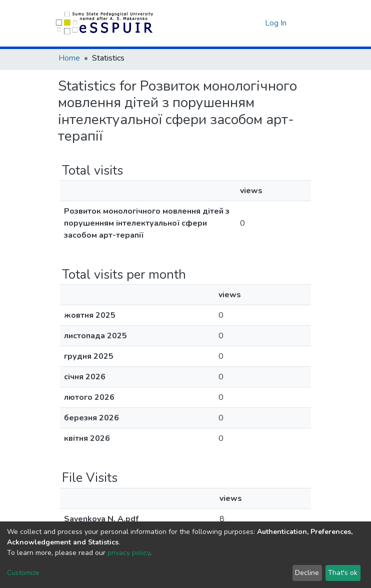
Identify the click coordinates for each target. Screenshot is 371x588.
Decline (307, 573)
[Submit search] (240, 23)
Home (69, 58)
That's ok (343, 573)
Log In (277, 23)
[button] (255, 23)
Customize (23, 573)
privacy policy (129, 553)
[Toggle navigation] (306, 23)
